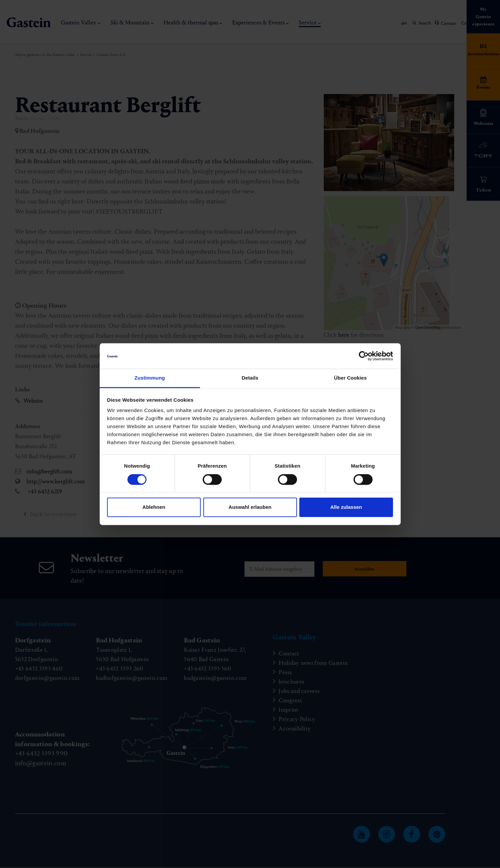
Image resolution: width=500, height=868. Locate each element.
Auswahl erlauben (250, 507)
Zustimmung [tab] (150, 378)
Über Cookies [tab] (351, 378)
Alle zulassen (346, 507)
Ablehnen (154, 507)
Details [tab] (250, 378)
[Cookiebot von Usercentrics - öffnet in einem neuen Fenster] (364, 356)
